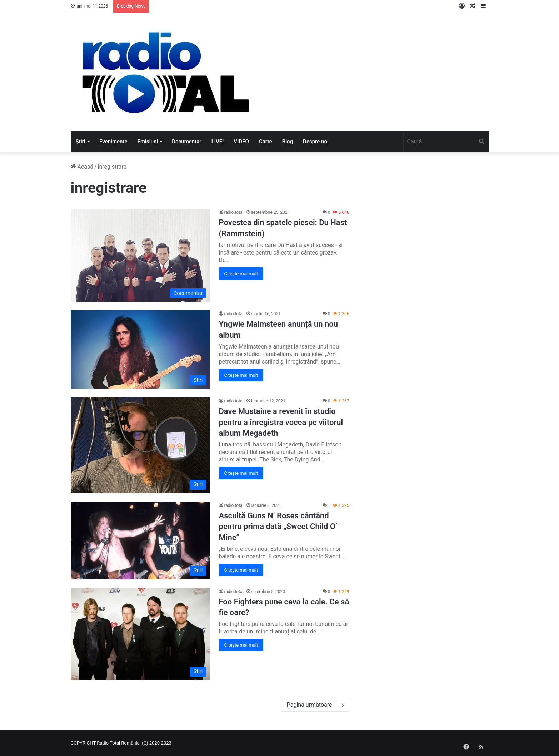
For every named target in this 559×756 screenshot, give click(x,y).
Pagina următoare (315, 705)
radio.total (234, 212)
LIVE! (218, 142)
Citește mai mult (241, 274)
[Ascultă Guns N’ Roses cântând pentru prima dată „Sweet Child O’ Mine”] (140, 541)
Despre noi (316, 142)
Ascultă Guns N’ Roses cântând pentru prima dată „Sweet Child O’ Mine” (278, 527)
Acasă (82, 167)
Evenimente (113, 142)
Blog (288, 142)
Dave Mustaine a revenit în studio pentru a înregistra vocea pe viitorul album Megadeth (281, 422)
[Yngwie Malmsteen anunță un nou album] (140, 349)
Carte (266, 142)
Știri (81, 142)
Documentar (186, 142)
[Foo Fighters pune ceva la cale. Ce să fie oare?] (140, 634)
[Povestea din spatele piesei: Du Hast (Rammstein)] (140, 255)
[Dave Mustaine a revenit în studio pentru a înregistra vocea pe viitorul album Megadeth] (140, 445)
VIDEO (241, 142)
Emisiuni (148, 142)
